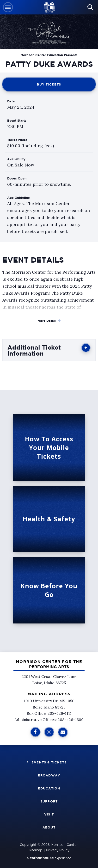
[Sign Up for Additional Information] (63, 732)
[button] (8, 7)
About (49, 827)
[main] (49, 326)
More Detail (47, 321)
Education (49, 788)
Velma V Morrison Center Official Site (49, 7)
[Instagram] (49, 732)
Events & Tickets (49, 762)
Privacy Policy (58, 850)
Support (49, 801)
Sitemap (35, 850)
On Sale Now (21, 165)
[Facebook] (35, 732)
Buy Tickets (49, 84)
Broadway (49, 775)
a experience (49, 858)
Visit (49, 814)
